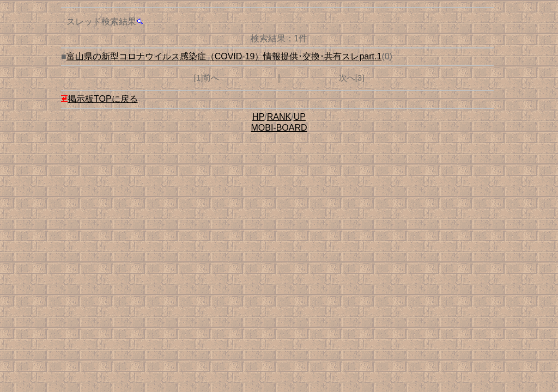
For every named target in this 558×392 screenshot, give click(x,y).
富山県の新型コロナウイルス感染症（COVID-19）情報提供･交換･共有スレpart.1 (224, 56)
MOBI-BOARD (279, 128)
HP (258, 117)
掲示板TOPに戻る (99, 99)
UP (300, 117)
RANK (279, 117)
